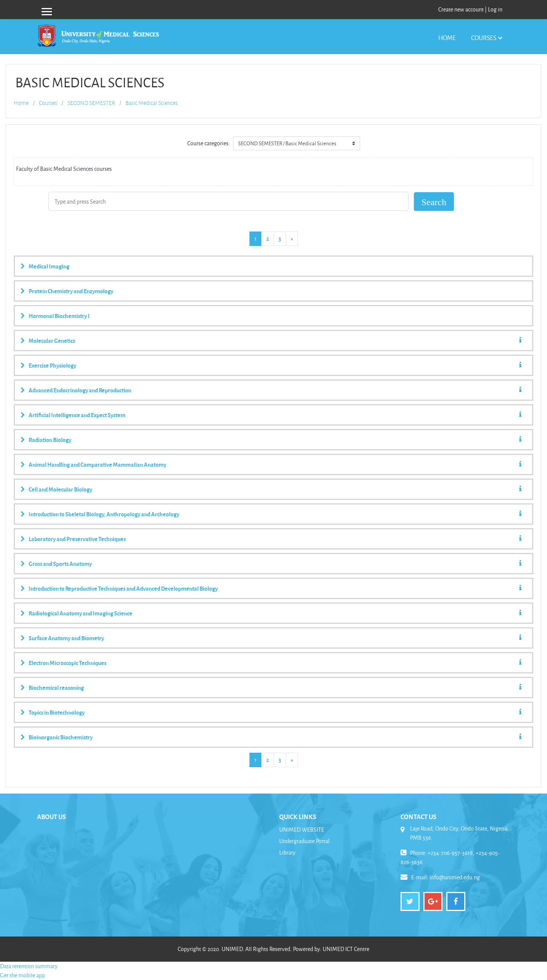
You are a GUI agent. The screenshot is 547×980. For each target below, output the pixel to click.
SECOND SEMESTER (91, 103)
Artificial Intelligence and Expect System (77, 415)
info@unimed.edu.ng (455, 877)
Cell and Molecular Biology (60, 489)
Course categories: (209, 143)
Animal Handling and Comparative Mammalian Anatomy (97, 464)
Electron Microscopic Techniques (68, 663)
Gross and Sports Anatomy (60, 564)
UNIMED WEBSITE (302, 830)
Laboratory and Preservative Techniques (77, 539)
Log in (495, 9)
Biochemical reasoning (56, 688)
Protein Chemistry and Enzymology (71, 291)
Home (447, 38)
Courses (484, 38)
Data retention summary (29, 966)
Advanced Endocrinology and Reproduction (80, 390)
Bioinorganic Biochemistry (61, 737)
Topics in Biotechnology (57, 712)
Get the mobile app (23, 975)
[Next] (292, 239)
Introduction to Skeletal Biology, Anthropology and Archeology (104, 514)
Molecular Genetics (52, 341)
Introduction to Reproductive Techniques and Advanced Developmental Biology (123, 588)
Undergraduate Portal (304, 841)
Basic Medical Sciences (152, 103)
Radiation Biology (50, 440)
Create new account (461, 9)
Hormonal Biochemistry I (59, 316)
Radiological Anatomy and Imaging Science (80, 613)
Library (287, 852)
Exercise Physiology (52, 365)
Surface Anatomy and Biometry (66, 638)
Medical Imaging (49, 266)
